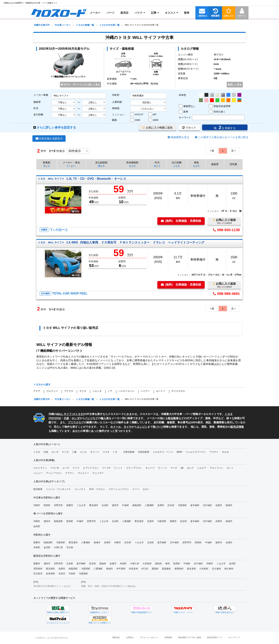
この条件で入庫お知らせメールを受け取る (223, 137)
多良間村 (50, 574)
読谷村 (171, 505)
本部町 (37, 547)
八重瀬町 (149, 505)
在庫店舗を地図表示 (49, 139)
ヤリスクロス (178, 391)
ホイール (116, 427)
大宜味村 (147, 564)
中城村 (125, 505)
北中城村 (207, 505)
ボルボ (225, 452)
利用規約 (168, 637)
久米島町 (204, 569)
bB (182, 468)
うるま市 (81, 505)
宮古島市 (38, 574)
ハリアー (145, 391)
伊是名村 (133, 569)
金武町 (37, 526)
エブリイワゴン (91, 468)
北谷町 (105, 505)
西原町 (47, 505)
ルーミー (161, 391)
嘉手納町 (195, 505)
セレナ (190, 468)
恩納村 (103, 564)
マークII (106, 468)
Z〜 (74, 166)
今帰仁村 (58, 547)
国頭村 (158, 564)
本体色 (182, 95)
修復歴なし (189, 106)
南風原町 (137, 505)
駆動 (114, 120)
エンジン (142, 427)
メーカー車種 (41, 95)
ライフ (76, 468)
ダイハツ (95, 452)
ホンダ (76, 418)
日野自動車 (129, 452)
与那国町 (83, 574)
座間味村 (179, 569)
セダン (146, 489)
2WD (138, 120)
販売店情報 (237, 427)
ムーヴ (66, 468)
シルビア (202, 468)
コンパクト (80, 489)
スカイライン (40, 468)
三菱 (74, 452)
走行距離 (38, 115)
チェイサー (98, 473)
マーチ (174, 468)
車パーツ (158, 427)
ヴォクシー (52, 391)
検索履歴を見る (180, 137)
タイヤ (128, 427)
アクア (37, 391)
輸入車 (105, 418)
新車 (186, 112)
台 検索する (225, 127)
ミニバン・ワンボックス (58, 489)
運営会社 (116, 637)
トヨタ (79, 414)
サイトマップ (234, 637)
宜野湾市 (58, 505)
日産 (66, 418)
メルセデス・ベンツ (163, 452)
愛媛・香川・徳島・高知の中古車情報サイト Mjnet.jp (108, 586)
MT (155, 115)
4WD (156, 120)
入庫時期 (117, 102)
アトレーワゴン (54, 473)
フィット (118, 468)
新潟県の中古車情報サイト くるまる (52, 586)
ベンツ (89, 418)
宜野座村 (38, 569)
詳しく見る (235, 85)
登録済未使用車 (222, 106)
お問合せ (130, 637)
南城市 (229, 505)
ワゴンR (55, 468)
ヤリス (83, 391)
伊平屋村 (121, 569)
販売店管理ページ (215, 637)
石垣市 (62, 574)
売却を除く (220, 112)
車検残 (116, 108)
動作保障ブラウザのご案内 (190, 637)
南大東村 (229, 569)
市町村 (116, 95)
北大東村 (216, 569)
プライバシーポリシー (149, 637)
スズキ (106, 452)
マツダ (65, 452)
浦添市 (115, 505)
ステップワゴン (134, 468)
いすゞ (116, 452)
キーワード (185, 118)
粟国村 (155, 569)
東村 (168, 564)
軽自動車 (173, 418)
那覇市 (70, 505)
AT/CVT (139, 115)
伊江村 (145, 569)
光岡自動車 (144, 452)
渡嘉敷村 (166, 569)
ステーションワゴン (119, 489)
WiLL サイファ (65, 414)
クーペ (136, 489)
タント (230, 468)
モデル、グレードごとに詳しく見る (80, 85)
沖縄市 (37, 505)
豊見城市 (94, 505)
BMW (179, 452)
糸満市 (161, 505)
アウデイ (214, 452)
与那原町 (182, 505)
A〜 (69, 166)
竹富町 (72, 574)
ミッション (118, 115)
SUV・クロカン (97, 489)
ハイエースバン (126, 391)
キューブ (150, 468)
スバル (83, 452)
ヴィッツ (162, 468)
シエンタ (97, 391)
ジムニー (38, 473)
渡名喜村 (191, 569)
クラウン (70, 473)
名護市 (219, 505)
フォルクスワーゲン (196, 452)
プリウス (69, 391)
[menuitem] (59, 13)
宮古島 (70, 547)
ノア (110, 391)
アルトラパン (216, 468)
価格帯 (37, 102)
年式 (36, 108)
